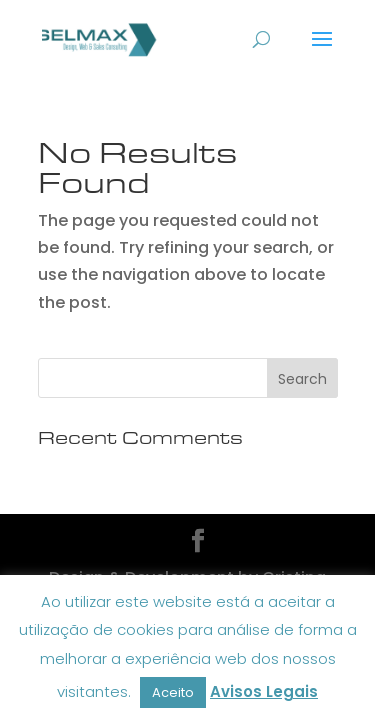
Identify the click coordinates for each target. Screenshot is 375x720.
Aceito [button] (173, 692)
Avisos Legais (264, 691)
